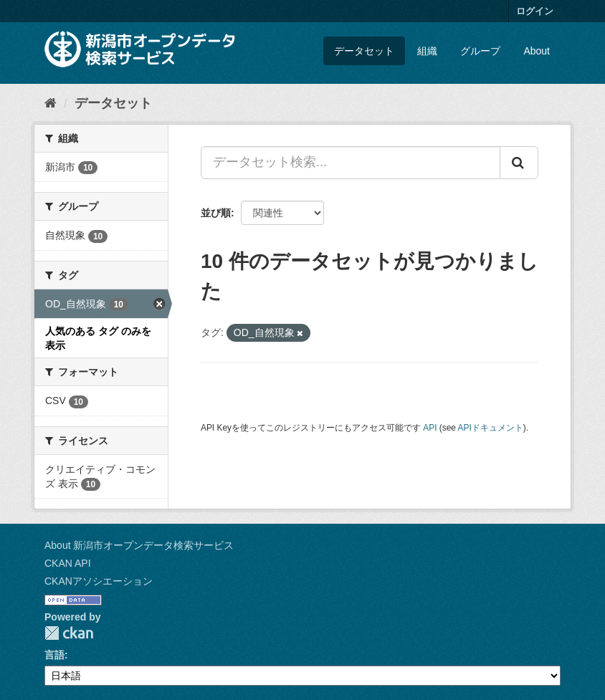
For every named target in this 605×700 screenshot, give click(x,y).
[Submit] (519, 163)
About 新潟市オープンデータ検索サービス (139, 545)
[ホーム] (51, 103)
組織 (427, 51)
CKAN (69, 633)
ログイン (535, 11)
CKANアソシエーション (99, 581)
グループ (480, 51)
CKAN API (68, 563)
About (537, 51)
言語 (54, 655)
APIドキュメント (491, 428)
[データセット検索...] (351, 163)
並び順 (216, 213)
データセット (364, 51)
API (430, 428)
